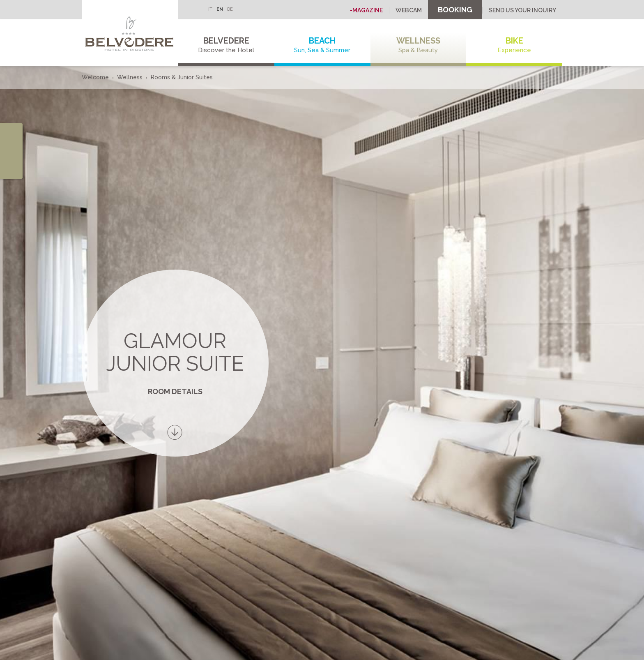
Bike (514, 45)
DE (230, 9)
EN (220, 9)
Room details (175, 391)
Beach (322, 45)
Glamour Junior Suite (175, 352)
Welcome (95, 77)
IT (210, 9)
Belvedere (226, 45)
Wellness (419, 45)
